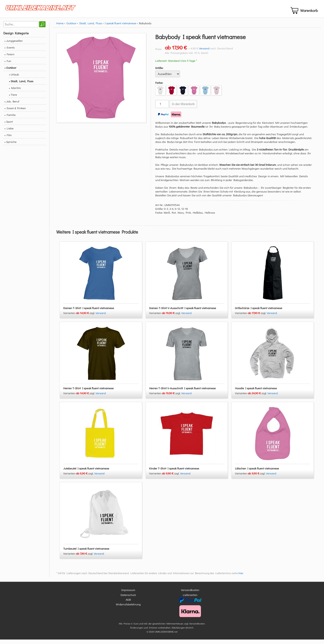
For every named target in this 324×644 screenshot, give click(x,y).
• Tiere (13, 99)
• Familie (10, 119)
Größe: (159, 72)
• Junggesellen (14, 45)
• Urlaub (14, 79)
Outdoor (71, 28)
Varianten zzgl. (79, 318)
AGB (128, 604)
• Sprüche (10, 146)
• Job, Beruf (12, 106)
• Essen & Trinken (15, 113)
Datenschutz (128, 599)
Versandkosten (190, 594)
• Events (10, 52)
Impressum (128, 594)
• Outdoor (10, 72)
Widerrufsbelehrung (128, 609)
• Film (8, 140)
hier (241, 578)
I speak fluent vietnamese (120, 28)
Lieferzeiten (190, 599)
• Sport (9, 126)
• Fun (8, 65)
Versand (204, 53)
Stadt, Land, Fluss (91, 28)
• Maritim (15, 92)
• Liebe (9, 133)
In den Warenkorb (183, 109)
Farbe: (159, 87)
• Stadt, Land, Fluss (21, 86)
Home (60, 28)
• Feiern (9, 59)
